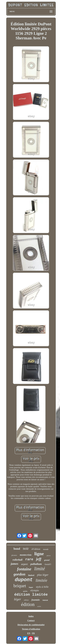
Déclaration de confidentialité (31, 625)
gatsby (25, 591)
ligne (39, 554)
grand (47, 560)
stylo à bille (42, 587)
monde (46, 549)
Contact (31, 620)
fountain (36, 600)
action (39, 606)
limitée (41, 580)
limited (31, 575)
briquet (20, 586)
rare (29, 559)
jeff (39, 559)
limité (39, 569)
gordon (19, 574)
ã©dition (36, 549)
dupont (24, 580)
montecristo (26, 555)
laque (31, 587)
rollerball (17, 560)
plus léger (43, 575)
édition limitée (31, 595)
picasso (14, 555)
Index (31, 616)
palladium (36, 564)
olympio (35, 590)
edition (26, 600)
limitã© (48, 564)
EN (29, 633)
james (14, 564)
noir (26, 548)
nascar (45, 600)
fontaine (24, 569)
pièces (48, 556)
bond (17, 549)
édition (28, 604)
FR (33, 633)
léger (17, 599)
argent (24, 564)
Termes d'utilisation (31, 629)
